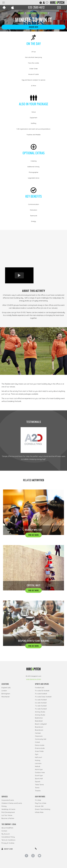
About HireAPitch (7, 828)
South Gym (39, 776)
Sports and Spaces (42, 684)
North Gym (39, 769)
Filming (4, 806)
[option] (33, 249)
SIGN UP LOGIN (7, 849)
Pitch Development (8, 812)
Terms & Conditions (8, 840)
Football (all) (40, 688)
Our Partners (40, 797)
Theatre (38, 791)
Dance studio (40, 745)
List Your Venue (7, 815)
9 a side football (41, 709)
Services (5, 797)
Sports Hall (39, 779)
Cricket (37, 742)
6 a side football (41, 703)
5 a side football (41, 700)
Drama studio (40, 748)
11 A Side (38, 800)
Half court (38, 757)
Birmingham (6, 694)
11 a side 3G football (42, 691)
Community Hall (41, 739)
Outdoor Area (40, 773)
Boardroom (39, 727)
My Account (6, 834)
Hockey (38, 760)
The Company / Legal (9, 824)
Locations (5, 684)
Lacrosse (38, 763)
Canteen (38, 733)
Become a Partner (8, 818)
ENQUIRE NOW (33, 27)
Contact (4, 831)
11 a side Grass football (43, 697)
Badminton (39, 718)
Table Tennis (39, 785)
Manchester (6, 697)
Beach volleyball (41, 724)
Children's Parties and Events (12, 803)
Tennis (37, 788)
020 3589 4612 (36, 7)
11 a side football (41, 694)
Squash (38, 782)
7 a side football (41, 706)
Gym (37, 754)
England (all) (6, 688)
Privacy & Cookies (8, 843)
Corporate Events (8, 800)
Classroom (39, 736)
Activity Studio (40, 712)
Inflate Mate (39, 812)
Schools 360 (39, 806)
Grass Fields (39, 751)
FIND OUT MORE (33, 535)
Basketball (39, 721)
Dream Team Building (43, 809)
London (4, 691)
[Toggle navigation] (4, 3)
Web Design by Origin (34, 679)
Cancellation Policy (8, 837)
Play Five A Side (41, 803)
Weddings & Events (8, 809)
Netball (38, 766)
